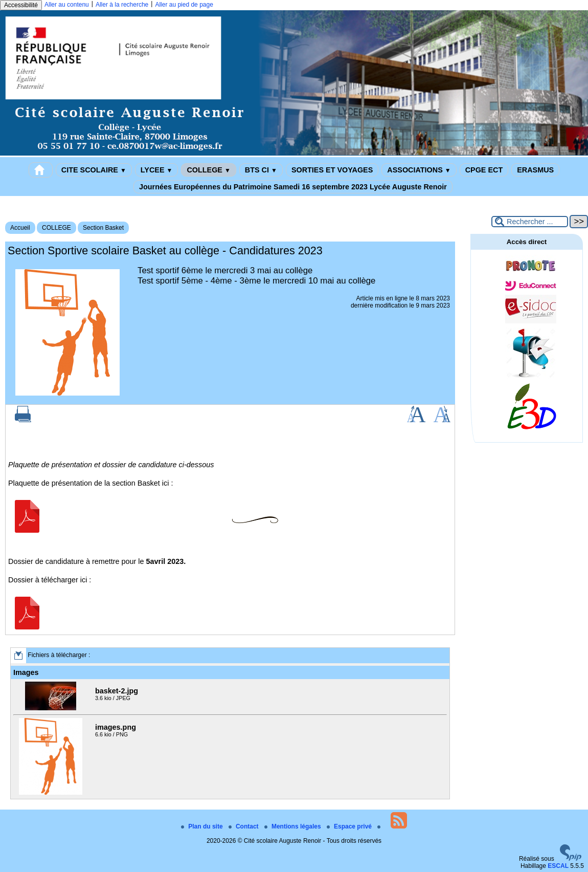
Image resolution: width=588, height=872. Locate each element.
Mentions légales (293, 826)
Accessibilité (21, 5)
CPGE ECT (484, 170)
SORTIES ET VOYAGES (332, 170)
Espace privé (350, 826)
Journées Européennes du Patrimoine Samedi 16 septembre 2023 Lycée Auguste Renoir (293, 187)
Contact (244, 826)
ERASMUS (535, 170)
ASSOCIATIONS (419, 170)
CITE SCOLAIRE (94, 170)
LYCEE (157, 170)
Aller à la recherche (122, 5)
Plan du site (203, 826)
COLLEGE (208, 170)
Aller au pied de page (184, 5)
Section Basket (103, 228)
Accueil (20, 228)
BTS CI (261, 170)
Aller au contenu (67, 5)
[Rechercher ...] (530, 222)
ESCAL (558, 866)
